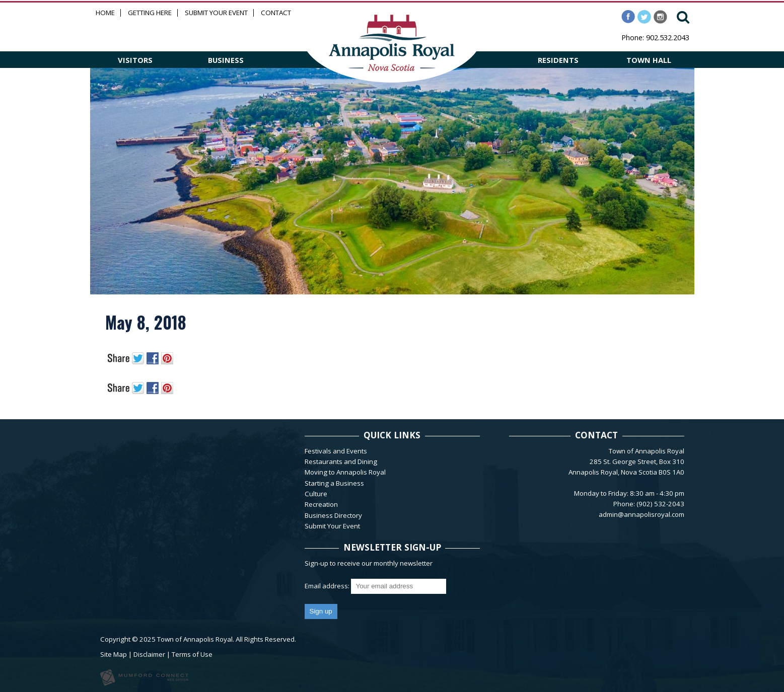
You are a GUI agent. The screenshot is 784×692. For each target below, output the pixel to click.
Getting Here (150, 13)
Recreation (321, 504)
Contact (276, 13)
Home (105, 13)
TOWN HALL (649, 60)
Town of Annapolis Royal (195, 639)
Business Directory (333, 515)
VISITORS (135, 60)
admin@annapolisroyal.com (642, 514)
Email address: (328, 586)
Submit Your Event (216, 13)
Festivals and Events (336, 451)
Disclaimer (149, 654)
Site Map (114, 654)
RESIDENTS (558, 60)
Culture (316, 494)
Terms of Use (192, 654)
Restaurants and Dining (341, 462)
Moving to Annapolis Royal (345, 472)
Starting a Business (334, 483)
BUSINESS (226, 60)
